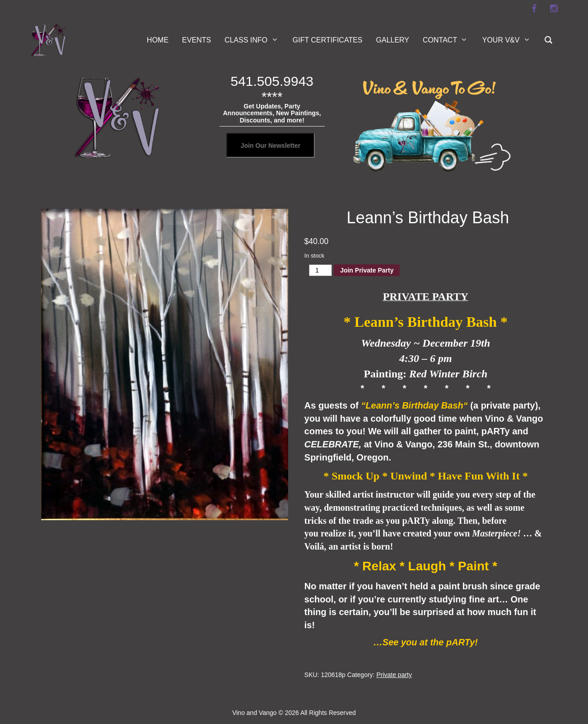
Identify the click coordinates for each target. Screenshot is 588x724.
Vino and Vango (254, 713)
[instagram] (554, 9)
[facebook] (534, 9)
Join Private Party (367, 270)
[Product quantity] (320, 270)
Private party (394, 675)
